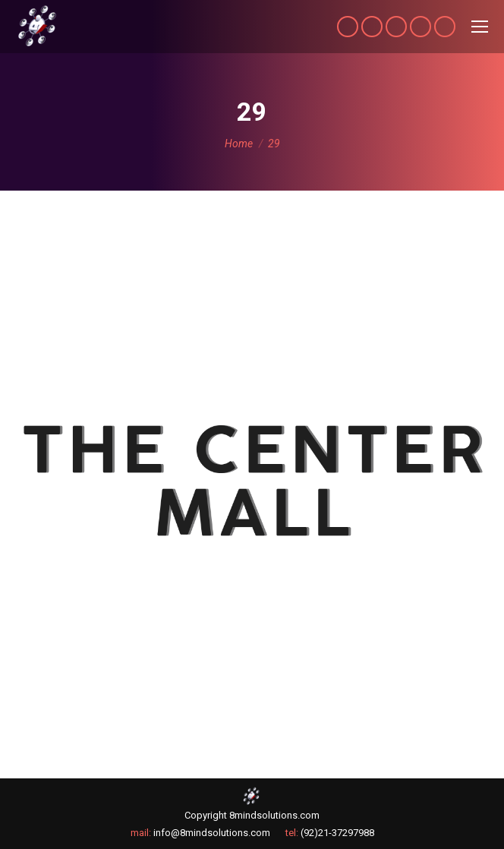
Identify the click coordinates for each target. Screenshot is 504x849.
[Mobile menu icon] (480, 27)
